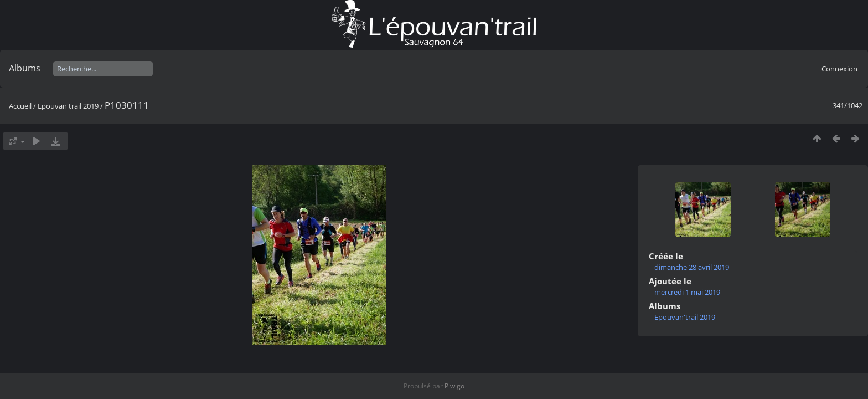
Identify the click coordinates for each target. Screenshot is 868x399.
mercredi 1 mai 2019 (687, 292)
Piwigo (454, 386)
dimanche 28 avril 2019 (692, 267)
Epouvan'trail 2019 (68, 106)
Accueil (20, 106)
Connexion (839, 69)
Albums (25, 68)
